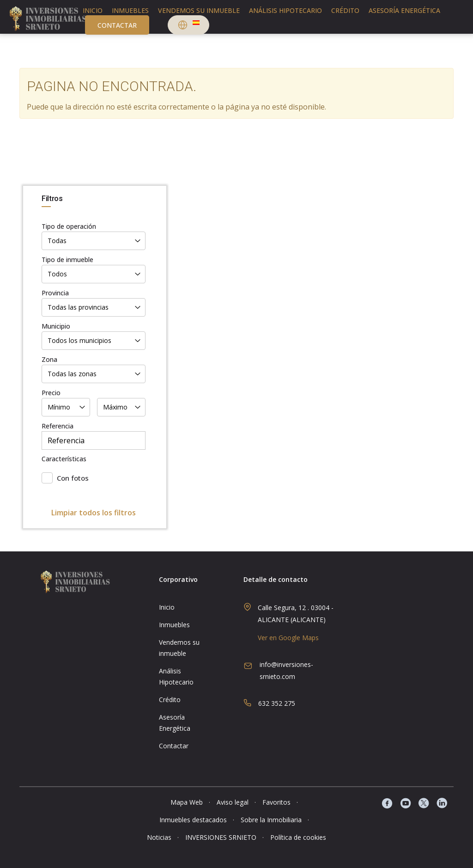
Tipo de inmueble (67, 260)
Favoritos (276, 802)
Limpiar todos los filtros (94, 513)
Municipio (56, 326)
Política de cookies (298, 837)
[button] (188, 26)
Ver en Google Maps (288, 638)
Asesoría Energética (404, 10)
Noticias (159, 837)
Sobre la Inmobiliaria (271, 820)
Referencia (58, 426)
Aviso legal (233, 802)
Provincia (55, 293)
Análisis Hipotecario (285, 10)
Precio (51, 393)
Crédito (345, 10)
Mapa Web (187, 802)
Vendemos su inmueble (199, 10)
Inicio (93, 10)
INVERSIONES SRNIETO (221, 837)
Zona (49, 359)
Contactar (117, 25)
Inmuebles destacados (193, 820)
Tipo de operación (69, 226)
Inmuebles (130, 10)
